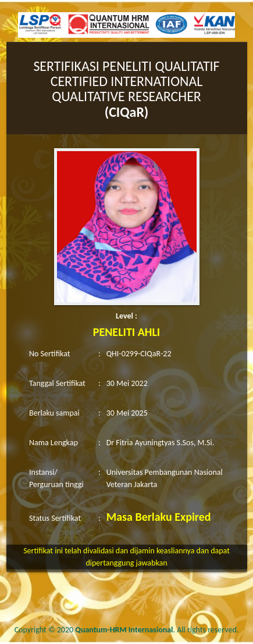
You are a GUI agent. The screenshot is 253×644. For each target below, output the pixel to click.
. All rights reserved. (157, 630)
